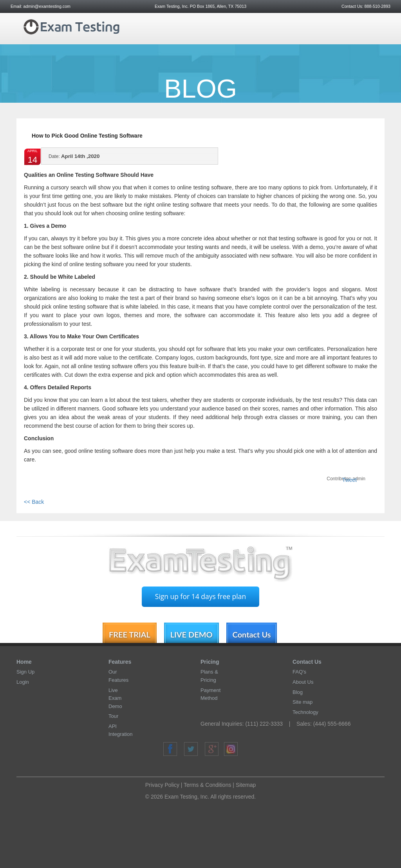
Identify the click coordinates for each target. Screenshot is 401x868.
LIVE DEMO (191, 634)
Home (24, 662)
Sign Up (25, 672)
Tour (113, 716)
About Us (303, 682)
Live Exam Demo (115, 698)
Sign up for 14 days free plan (200, 596)
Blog (298, 692)
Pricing (210, 662)
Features (120, 662)
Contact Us (252, 634)
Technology (305, 712)
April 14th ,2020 (74, 159)
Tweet (350, 480)
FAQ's (299, 672)
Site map (303, 702)
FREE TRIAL (130, 634)
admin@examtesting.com (47, 6)
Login (23, 682)
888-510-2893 (377, 6)
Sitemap (246, 785)
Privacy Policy (162, 785)
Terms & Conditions (207, 785)
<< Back (34, 502)
